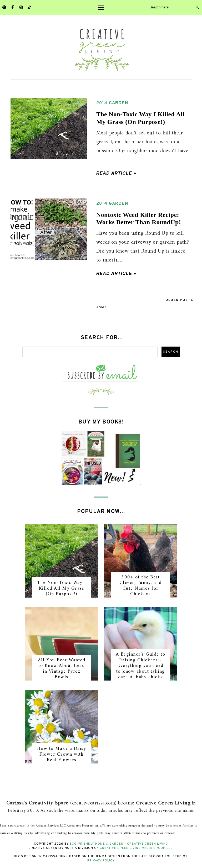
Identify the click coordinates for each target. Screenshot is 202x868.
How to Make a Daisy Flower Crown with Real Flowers (62, 754)
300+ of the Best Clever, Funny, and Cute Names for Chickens (141, 586)
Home (101, 307)
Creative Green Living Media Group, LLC (136, 848)
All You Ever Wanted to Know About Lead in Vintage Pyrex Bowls (62, 669)
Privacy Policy (101, 861)
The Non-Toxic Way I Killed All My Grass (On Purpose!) (62, 588)
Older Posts (179, 300)
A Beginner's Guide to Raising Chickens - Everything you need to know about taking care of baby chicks (141, 666)
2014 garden (112, 103)
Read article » (116, 173)
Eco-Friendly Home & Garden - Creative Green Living (119, 844)
